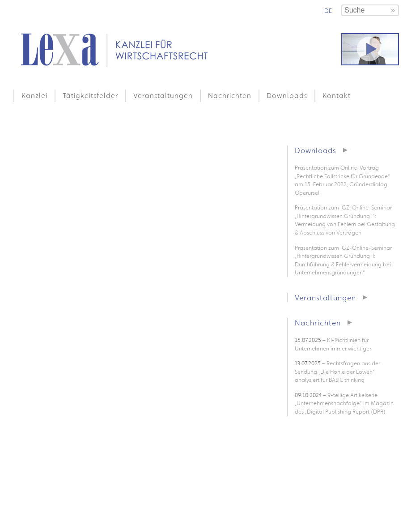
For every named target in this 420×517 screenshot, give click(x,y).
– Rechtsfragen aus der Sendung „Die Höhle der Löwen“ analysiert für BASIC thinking (337, 372)
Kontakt (337, 95)
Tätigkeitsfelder (90, 95)
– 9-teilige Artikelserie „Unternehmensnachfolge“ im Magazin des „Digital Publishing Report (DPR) (344, 403)
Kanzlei (34, 95)
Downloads (287, 95)
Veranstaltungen (163, 95)
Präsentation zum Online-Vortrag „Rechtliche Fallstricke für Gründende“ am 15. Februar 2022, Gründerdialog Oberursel (342, 180)
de (328, 11)
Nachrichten (230, 95)
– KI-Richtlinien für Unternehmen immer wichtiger (333, 344)
